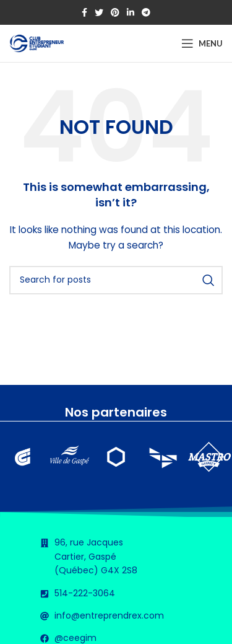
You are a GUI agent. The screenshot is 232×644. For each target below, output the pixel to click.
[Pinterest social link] (115, 12)
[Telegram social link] (146, 12)
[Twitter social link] (99, 12)
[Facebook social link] (84, 12)
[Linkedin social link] (131, 12)
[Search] (116, 280)
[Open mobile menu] (202, 43)
